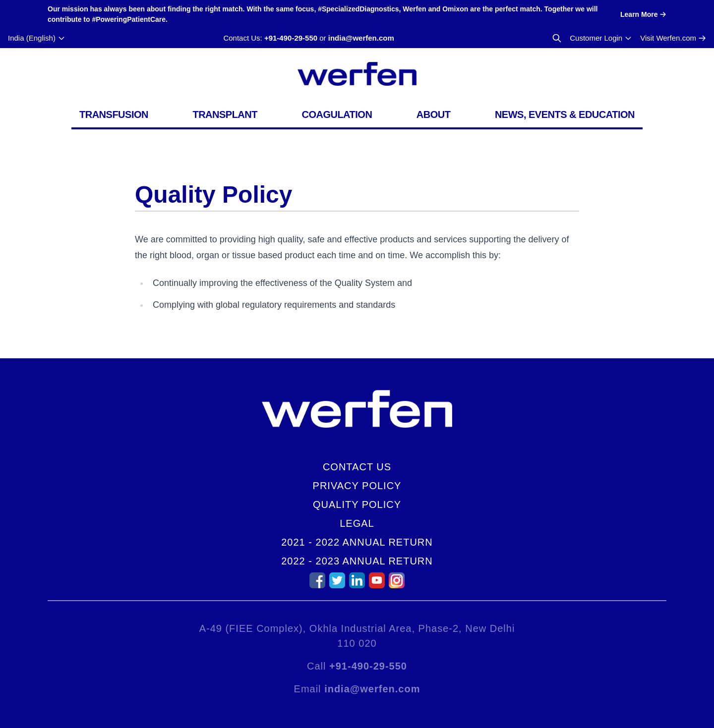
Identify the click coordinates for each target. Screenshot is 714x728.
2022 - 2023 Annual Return (357, 561)
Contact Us (357, 467)
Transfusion (114, 114)
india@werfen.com (361, 38)
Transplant (225, 114)
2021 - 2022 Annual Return (357, 542)
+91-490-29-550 (291, 38)
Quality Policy (357, 504)
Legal (357, 523)
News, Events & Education (565, 114)
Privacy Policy (357, 486)
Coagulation (337, 114)
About (434, 114)
